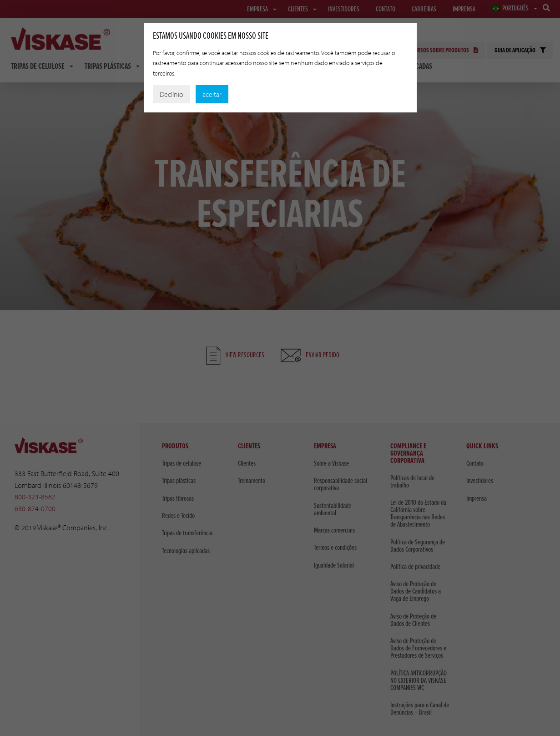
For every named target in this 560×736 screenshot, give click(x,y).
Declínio (172, 94)
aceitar (212, 94)
